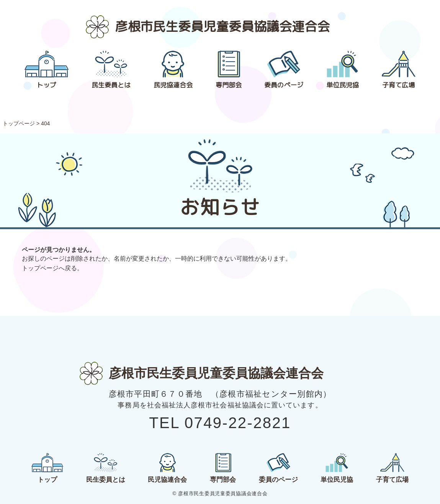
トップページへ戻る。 (52, 268)
